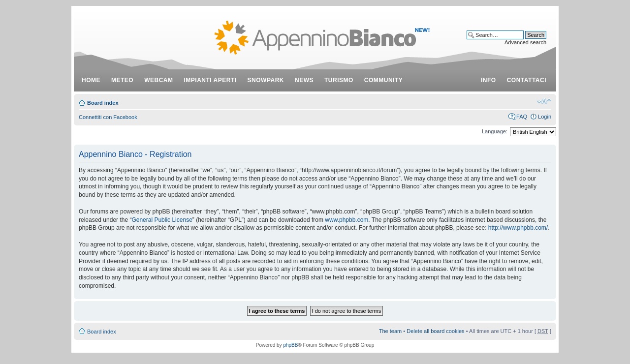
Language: (495, 131)
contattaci (527, 80)
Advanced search (525, 42)
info (488, 80)
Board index (103, 103)
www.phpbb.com (346, 220)
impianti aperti (210, 80)
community (384, 80)
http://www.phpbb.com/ (518, 228)
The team (390, 331)
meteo (122, 80)
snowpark (266, 80)
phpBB (290, 345)
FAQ (522, 117)
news (304, 80)
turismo (339, 80)
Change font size (544, 101)
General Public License (162, 220)
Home (91, 80)
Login (545, 117)
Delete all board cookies (435, 331)
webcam (158, 80)
